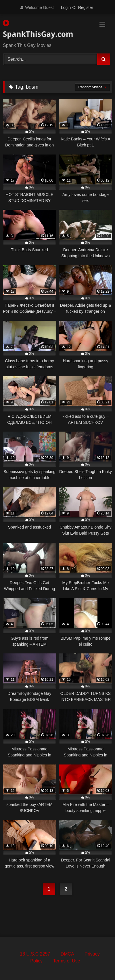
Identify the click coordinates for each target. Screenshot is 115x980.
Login (66, 7)
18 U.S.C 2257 (35, 954)
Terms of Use (66, 961)
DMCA (67, 954)
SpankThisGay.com (38, 29)
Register (86, 7)
